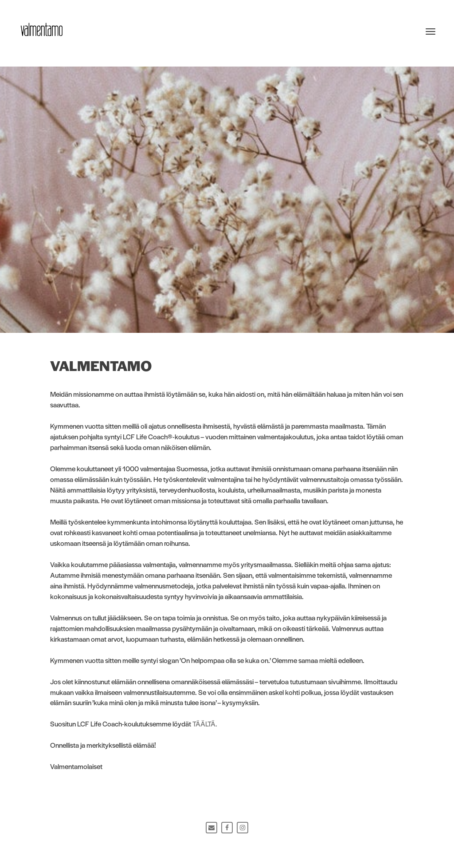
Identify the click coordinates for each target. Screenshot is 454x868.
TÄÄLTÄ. (205, 724)
